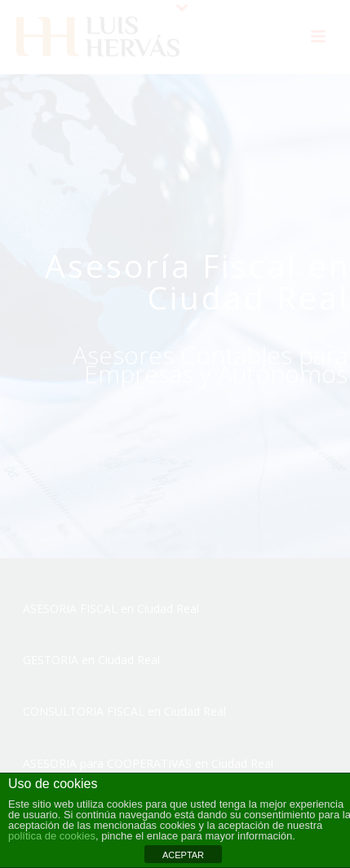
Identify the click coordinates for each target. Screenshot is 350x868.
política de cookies (52, 836)
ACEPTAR (183, 855)
